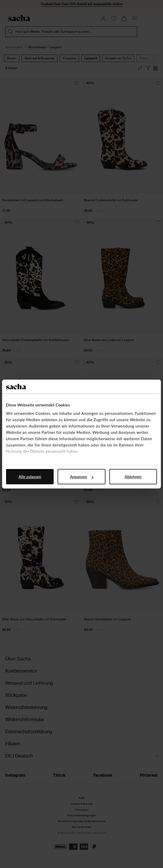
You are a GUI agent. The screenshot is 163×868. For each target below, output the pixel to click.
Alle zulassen (30, 477)
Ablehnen (133, 477)
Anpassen (82, 477)
